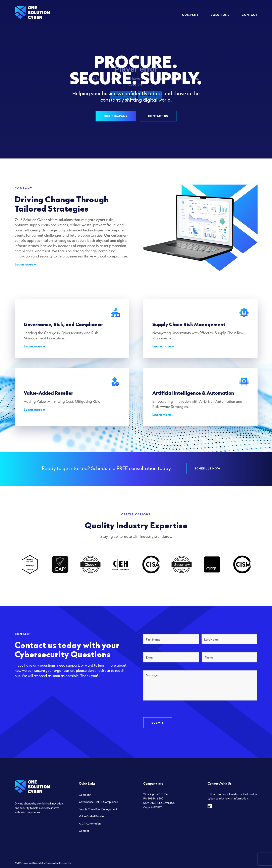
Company (85, 795)
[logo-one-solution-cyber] (32, 15)
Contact (84, 831)
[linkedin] (210, 806)
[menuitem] (190, 15)
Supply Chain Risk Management (98, 809)
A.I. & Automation (90, 824)
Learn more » (25, 264)
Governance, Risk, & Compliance (98, 802)
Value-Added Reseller (92, 816)
